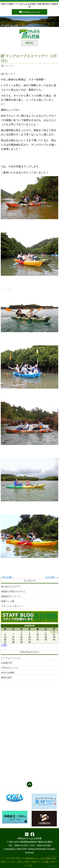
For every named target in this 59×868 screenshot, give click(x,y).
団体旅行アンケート (11, 596)
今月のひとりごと (10, 668)
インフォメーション (11, 658)
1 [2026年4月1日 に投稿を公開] (21, 632)
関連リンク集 (8, 601)
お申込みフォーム (30, 12)
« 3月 (4, 645)
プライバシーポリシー (12, 606)
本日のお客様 (8, 673)
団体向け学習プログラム (13, 591)
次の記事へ (51, 577)
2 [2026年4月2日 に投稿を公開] (30, 632)
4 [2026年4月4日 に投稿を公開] (46, 632)
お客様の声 (7, 663)
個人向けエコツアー (11, 587)
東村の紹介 (7, 678)
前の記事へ (8, 577)
